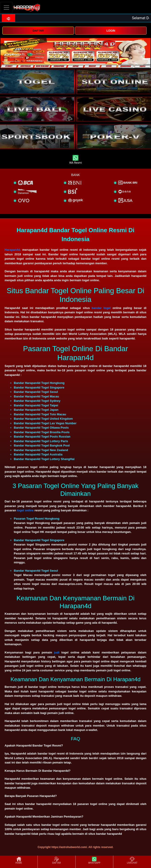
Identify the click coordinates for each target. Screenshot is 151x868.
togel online (25, 510)
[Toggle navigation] (6, 7)
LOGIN (111, 31)
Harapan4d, (13, 250)
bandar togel (101, 308)
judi (57, 652)
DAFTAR (38, 31)
